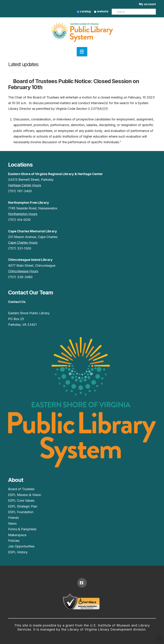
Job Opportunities (21, 546)
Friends (13, 518)
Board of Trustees (21, 489)
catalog (84, 11)
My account (147, 4)
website (101, 11)
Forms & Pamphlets (22, 529)
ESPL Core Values (21, 501)
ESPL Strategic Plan (23, 506)
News (12, 523)
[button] (82, 52)
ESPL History (18, 552)
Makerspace (17, 535)
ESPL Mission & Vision (25, 495)
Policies (14, 541)
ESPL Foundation (21, 512)
